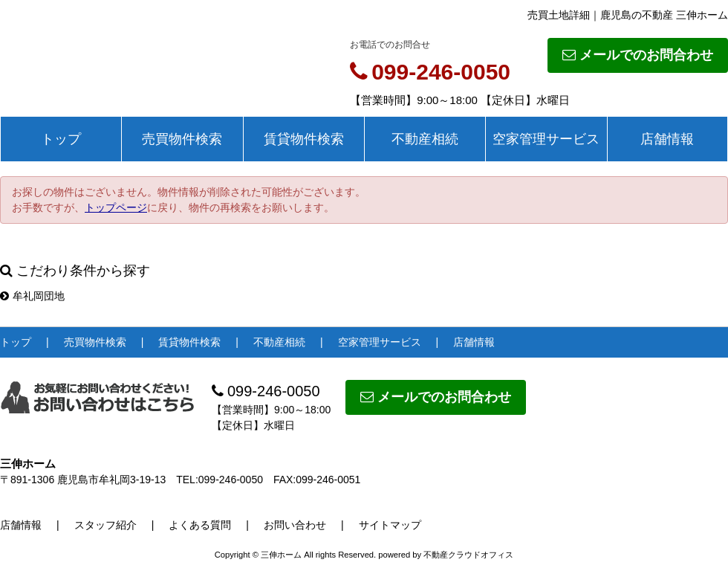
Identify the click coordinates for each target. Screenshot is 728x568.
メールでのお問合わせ (638, 55)
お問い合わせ (295, 525)
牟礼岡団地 (32, 296)
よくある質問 (200, 525)
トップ (61, 139)
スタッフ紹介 (105, 525)
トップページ (116, 207)
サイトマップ (390, 525)
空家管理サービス (546, 139)
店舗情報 (667, 139)
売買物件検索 (182, 139)
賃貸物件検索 (304, 139)
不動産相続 (425, 139)
